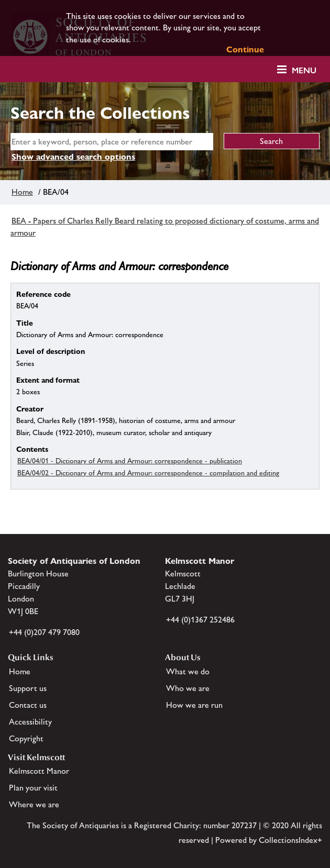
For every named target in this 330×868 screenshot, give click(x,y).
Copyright (26, 738)
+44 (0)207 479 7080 (44, 632)
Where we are (34, 804)
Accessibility (30, 722)
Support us (28, 688)
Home (22, 192)
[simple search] (112, 142)
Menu (304, 70)
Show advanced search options (73, 157)
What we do (188, 671)
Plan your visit (33, 788)
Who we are (188, 688)
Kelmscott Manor (39, 771)
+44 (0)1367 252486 (200, 620)
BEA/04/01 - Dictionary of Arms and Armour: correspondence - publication (130, 461)
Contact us (28, 705)
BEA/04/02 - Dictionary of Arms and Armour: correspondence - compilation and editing (148, 473)
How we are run (194, 705)
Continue (245, 49)
